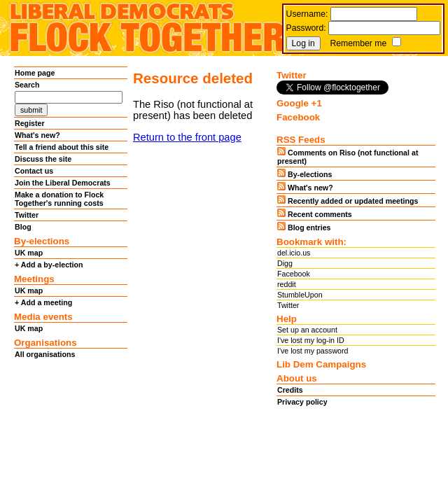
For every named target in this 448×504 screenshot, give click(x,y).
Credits (290, 390)
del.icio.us (294, 253)
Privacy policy (302, 402)
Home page (35, 73)
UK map (29, 253)
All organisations (45, 354)
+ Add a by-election (49, 265)
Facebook (294, 274)
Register (30, 123)
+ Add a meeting (43, 302)
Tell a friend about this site (62, 147)
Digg (285, 263)
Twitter (27, 215)
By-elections (304, 174)
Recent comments (315, 213)
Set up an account (307, 330)
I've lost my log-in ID (311, 340)
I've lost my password (313, 351)
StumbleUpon (300, 295)
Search (27, 85)
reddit (287, 284)
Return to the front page (187, 137)
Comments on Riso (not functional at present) (348, 156)
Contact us (34, 171)
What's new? (37, 135)
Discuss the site (43, 159)
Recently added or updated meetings (348, 200)
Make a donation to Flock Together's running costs (59, 199)
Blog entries (304, 227)
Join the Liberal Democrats (63, 183)
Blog (23, 227)
